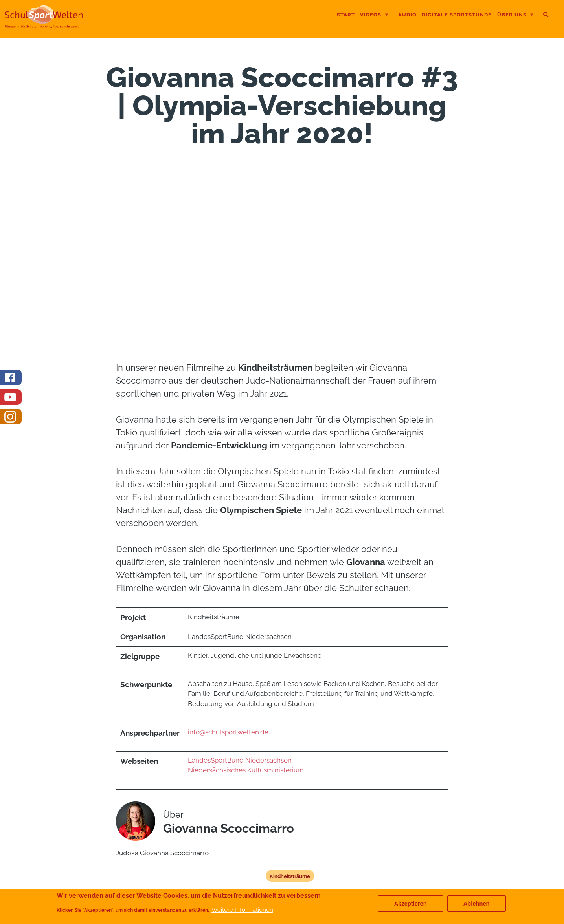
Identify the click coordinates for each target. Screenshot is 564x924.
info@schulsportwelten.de (228, 732)
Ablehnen (477, 904)
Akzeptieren (411, 904)
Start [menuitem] (346, 15)
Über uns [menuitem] (516, 16)
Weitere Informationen (242, 910)
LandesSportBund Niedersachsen (240, 760)
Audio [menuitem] (407, 15)
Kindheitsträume (290, 876)
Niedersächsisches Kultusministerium (247, 770)
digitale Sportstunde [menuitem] (457, 15)
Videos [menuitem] (375, 16)
